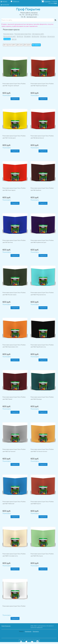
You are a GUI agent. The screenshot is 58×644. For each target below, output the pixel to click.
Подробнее (15, 99)
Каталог (5, 5)
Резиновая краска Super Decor (23, 34)
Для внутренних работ (10, 36)
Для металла (51, 36)
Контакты (36, 631)
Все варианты (36, 45)
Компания (28, 631)
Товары (21, 631)
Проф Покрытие (6, 626)
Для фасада (7, 39)
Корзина (47, 1)
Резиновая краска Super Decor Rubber (14, 606)
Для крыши (43, 36)
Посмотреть (7, 95)
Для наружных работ (38, 34)
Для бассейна (35, 36)
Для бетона (20, 36)
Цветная (14, 39)
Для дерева (27, 36)
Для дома (20, 45)
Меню (4, 2)
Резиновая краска (8, 34)
